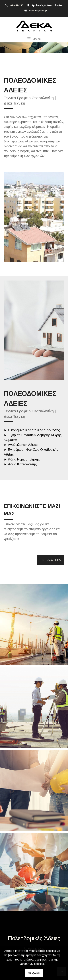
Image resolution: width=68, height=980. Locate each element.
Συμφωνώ (34, 973)
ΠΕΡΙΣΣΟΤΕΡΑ (51, 560)
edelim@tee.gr (38, 11)
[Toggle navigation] (34, 39)
